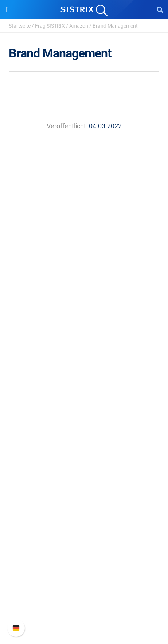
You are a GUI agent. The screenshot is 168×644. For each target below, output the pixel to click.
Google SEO (84, 387)
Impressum (84, 339)
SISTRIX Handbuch (84, 565)
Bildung (84, 316)
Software (84, 362)
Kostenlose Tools (84, 494)
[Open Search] (160, 9)
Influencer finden (84, 410)
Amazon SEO (84, 399)
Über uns (84, 292)
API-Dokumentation (84, 589)
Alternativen (84, 517)
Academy (84, 470)
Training (84, 459)
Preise (84, 376)
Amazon (79, 26)
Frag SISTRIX (50, 26)
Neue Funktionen (84, 577)
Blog (84, 482)
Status (84, 612)
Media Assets (84, 529)
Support (84, 552)
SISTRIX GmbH (84, 279)
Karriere (84, 304)
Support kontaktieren (84, 600)
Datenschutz (84, 327)
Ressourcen (84, 433)
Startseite (20, 26)
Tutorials (84, 505)
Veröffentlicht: (67, 126)
